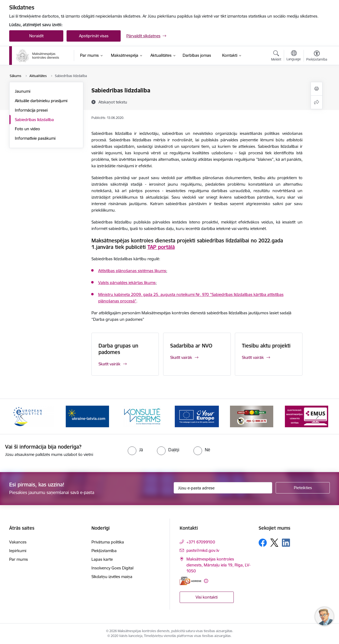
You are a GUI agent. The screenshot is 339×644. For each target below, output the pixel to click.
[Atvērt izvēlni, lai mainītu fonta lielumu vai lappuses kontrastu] (317, 56)
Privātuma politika (108, 542)
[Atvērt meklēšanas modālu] (276, 56)
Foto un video (27, 129)
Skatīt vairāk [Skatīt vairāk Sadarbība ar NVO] (181, 357)
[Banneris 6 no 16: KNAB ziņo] (252, 416)
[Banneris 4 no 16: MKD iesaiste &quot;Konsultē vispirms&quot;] (142, 416)
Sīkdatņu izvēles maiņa (112, 577)
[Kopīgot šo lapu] (317, 102)
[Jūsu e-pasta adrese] (223, 488)
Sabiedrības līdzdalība (34, 120)
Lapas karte (102, 559)
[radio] (135, 450)
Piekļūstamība (104, 551)
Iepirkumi (18, 551)
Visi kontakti (207, 597)
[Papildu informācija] (206, 581)
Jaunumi (23, 91)
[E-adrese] (190, 581)
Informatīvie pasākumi (35, 138)
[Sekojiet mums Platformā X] (274, 543)
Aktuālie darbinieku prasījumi (41, 101)
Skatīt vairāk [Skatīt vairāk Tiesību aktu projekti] (253, 357)
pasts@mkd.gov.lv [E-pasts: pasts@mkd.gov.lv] (203, 550)
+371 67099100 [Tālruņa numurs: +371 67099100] (201, 542)
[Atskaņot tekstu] (113, 102)
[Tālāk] (318, 416)
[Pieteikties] (303, 488)
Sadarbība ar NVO (191, 346)
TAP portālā (161, 247)
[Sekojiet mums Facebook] (263, 543)
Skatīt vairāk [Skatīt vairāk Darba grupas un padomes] (109, 364)
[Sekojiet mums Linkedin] (286, 543)
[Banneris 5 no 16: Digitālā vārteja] (197, 416)
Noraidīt (36, 36)
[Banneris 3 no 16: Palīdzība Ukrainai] (87, 416)
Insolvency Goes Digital (112, 568)
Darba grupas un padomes (118, 349)
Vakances (18, 542)
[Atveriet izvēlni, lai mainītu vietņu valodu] (294, 56)
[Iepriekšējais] (22, 416)
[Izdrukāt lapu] (317, 89)
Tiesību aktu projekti (266, 346)
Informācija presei (31, 110)
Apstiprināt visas (94, 36)
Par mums (19, 559)
